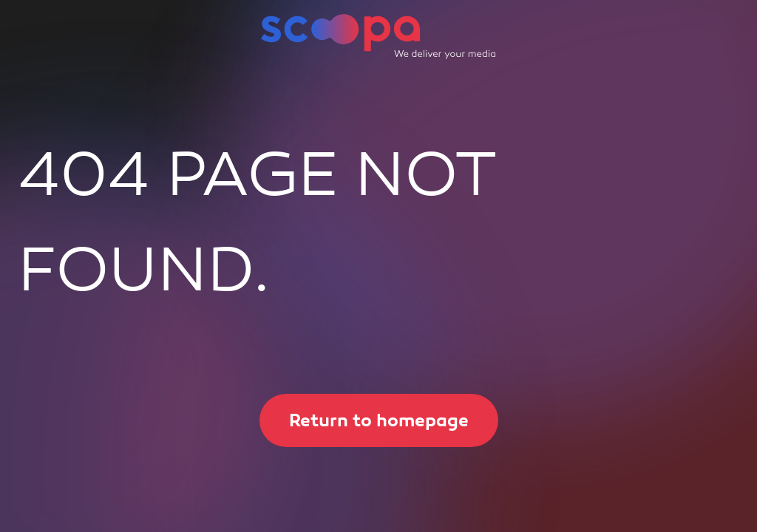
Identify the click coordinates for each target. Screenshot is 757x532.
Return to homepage (364, 420)
